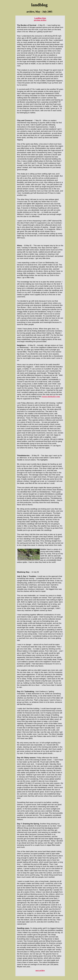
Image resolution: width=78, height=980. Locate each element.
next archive (40, 971)
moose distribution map (51, 397)
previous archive (40, 20)
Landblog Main (40, 18)
